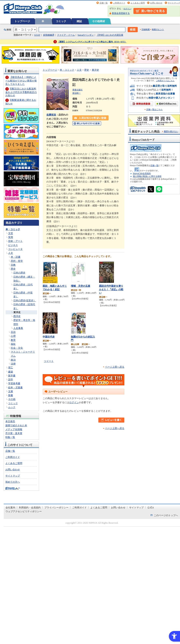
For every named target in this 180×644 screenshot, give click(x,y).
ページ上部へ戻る (115, 367)
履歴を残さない (171, 131)
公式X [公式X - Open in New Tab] (151, 508)
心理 (13, 336)
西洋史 (17, 316)
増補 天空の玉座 (81, 286)
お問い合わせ (156, 3)
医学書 (12, 376)
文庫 (11, 391)
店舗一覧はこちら (154, 110)
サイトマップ (174, 3)
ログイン (127, 9)
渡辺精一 (76, 93)
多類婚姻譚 (49, 35)
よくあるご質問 (138, 3)
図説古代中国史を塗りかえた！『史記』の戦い (111, 289)
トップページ (22, 21)
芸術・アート (15, 241)
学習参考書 (14, 383)
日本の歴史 (19, 273)
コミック (61, 21)
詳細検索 (146, 29)
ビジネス (13, 245)
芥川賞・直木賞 (14, 433)
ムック (12, 407)
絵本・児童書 (15, 387)
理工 (11, 368)
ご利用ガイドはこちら (165, 81)
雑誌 (79, 21)
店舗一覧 (104, 3)
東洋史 (17, 312)
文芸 (11, 233)
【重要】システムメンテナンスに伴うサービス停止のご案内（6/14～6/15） (92, 42)
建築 (11, 372)
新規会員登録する (121, 13)
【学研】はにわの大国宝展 (110, 35)
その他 (12, 399)
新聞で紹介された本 (16, 425)
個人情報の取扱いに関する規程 (147, 176)
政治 (13, 360)
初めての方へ (13, 482)
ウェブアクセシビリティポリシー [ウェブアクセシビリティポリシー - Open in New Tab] (24, 511)
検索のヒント (158, 29)
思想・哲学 (17, 261)
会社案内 (10, 508)
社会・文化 (17, 348)
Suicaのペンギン (86, 35)
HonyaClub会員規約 (142, 173)
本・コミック (13, 229)
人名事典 (18, 328)
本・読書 (16, 257)
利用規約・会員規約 (30, 508)
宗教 (13, 265)
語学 (11, 379)
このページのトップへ (166, 515)
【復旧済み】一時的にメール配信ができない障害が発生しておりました (21, 80)
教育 (13, 340)
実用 (11, 237)
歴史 (13, 269)
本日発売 (10, 421)
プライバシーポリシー (56, 508)
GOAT (37, 35)
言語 (13, 332)
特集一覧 (10, 437)
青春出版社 (77, 90)
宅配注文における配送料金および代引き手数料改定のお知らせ (21, 92)
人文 (11, 253)
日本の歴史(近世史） (25, 300)
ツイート (49, 361)
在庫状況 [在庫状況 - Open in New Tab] (51, 115)
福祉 (13, 344)
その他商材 (99, 21)
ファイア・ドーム (66, 35)
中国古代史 (49, 337)
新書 (11, 395)
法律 (13, 364)
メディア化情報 (14, 429)
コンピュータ (15, 249)
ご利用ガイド (119, 3)
